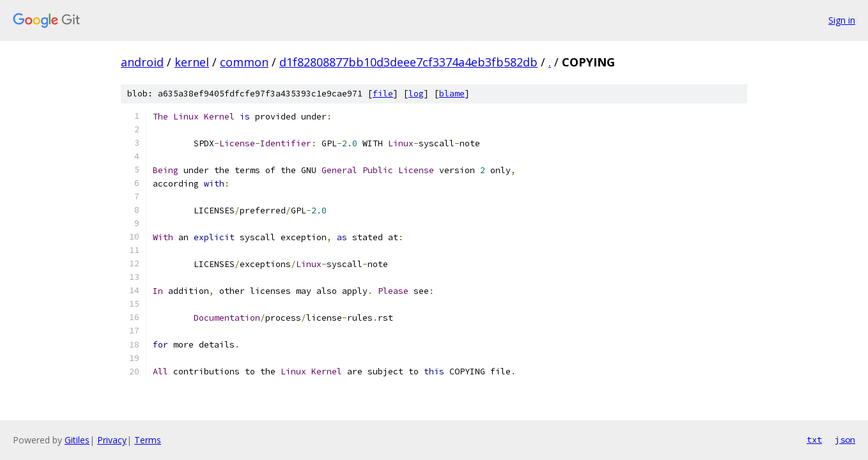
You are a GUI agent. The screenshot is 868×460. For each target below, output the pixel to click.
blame (452, 94)
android (142, 62)
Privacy (112, 440)
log (416, 94)
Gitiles (77, 440)
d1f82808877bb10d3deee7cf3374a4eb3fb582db (408, 62)
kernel (192, 62)
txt (814, 440)
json (845, 440)
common (244, 62)
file (383, 94)
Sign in (842, 20)
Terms (148, 440)
